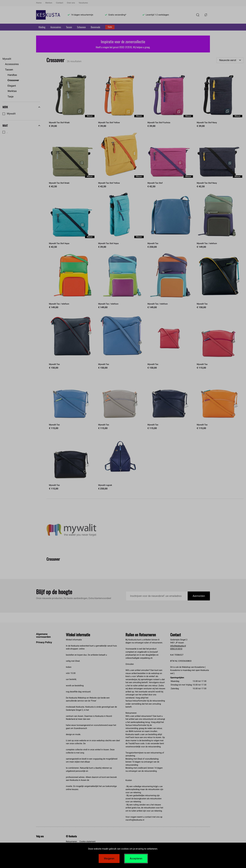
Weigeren (109, 859)
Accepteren (136, 859)
